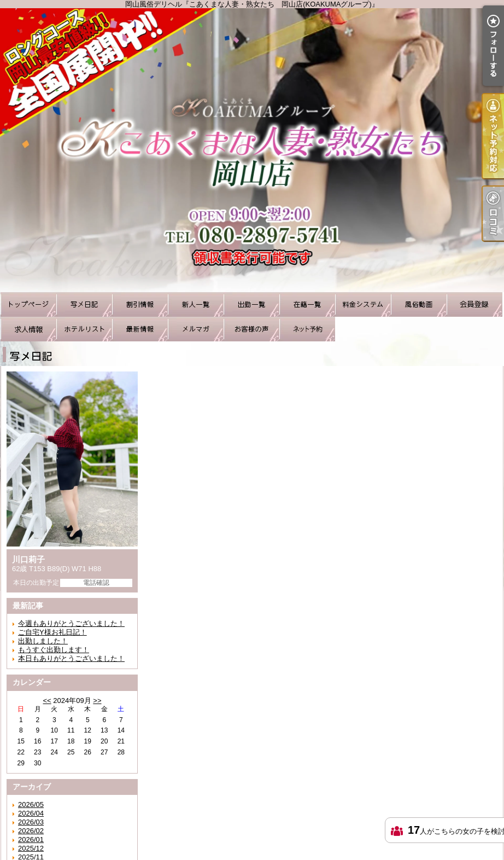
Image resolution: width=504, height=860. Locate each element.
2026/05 (31, 804)
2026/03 (31, 822)
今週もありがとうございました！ (71, 623)
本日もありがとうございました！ (71, 658)
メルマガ (196, 329)
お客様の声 (251, 329)
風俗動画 (419, 304)
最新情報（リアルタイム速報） (140, 329)
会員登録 (474, 304)
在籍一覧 (307, 304)
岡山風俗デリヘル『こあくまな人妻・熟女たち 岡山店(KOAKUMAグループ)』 (252, 150)
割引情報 (140, 304)
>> (97, 701)
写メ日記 (84, 304)
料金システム (363, 304)
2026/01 (31, 839)
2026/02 (31, 831)
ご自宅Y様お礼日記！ (52, 632)
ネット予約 (307, 329)
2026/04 (31, 813)
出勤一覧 (251, 304)
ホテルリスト (84, 329)
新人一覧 (196, 304)
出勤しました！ (43, 641)
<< (47, 701)
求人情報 (28, 329)
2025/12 (31, 848)
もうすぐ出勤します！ (54, 650)
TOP (28, 304)
